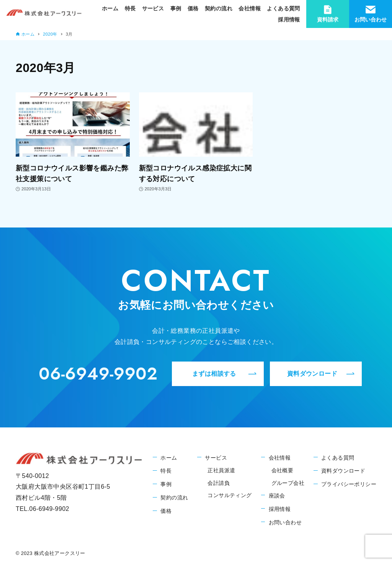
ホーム (169, 458)
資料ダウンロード (343, 471)
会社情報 (280, 458)
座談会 (277, 496)
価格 (166, 511)
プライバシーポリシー (349, 484)
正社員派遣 (221, 470)
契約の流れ (174, 498)
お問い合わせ (285, 522)
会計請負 (219, 483)
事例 (166, 484)
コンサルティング (229, 495)
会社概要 (283, 470)
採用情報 (280, 509)
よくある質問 (338, 458)
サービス (216, 458)
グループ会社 (288, 483)
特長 (166, 471)
